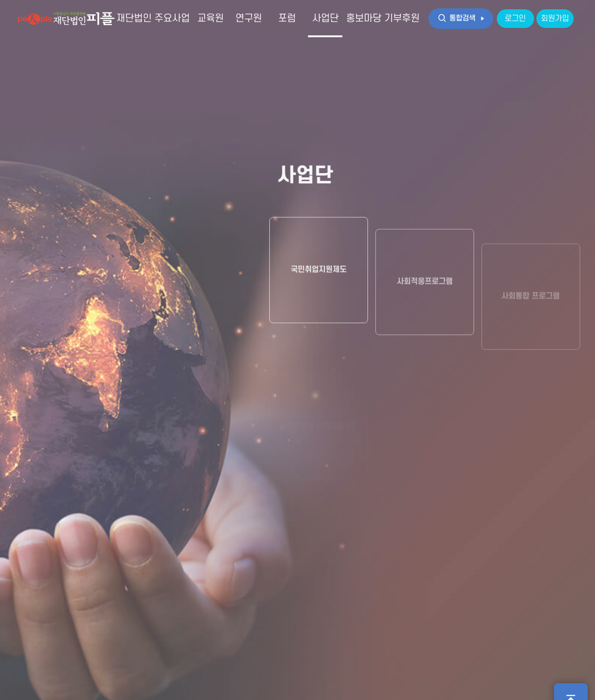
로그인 (515, 19)
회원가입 (555, 19)
